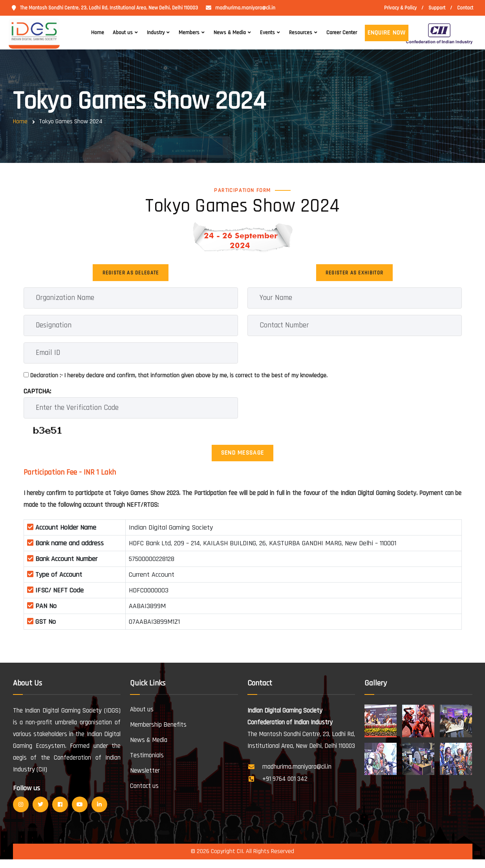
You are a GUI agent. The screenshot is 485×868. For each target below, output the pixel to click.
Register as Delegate (131, 275)
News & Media (230, 33)
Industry (156, 33)
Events (267, 33)
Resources (301, 33)
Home (98, 33)
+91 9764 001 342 (285, 788)
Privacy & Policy (400, 8)
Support (437, 8)
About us (123, 33)
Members (189, 33)
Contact (465, 8)
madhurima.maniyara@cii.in (245, 8)
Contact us (144, 795)
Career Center (342, 33)
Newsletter (145, 780)
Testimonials (147, 764)
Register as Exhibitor (354, 275)
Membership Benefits (158, 734)
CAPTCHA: (37, 396)
